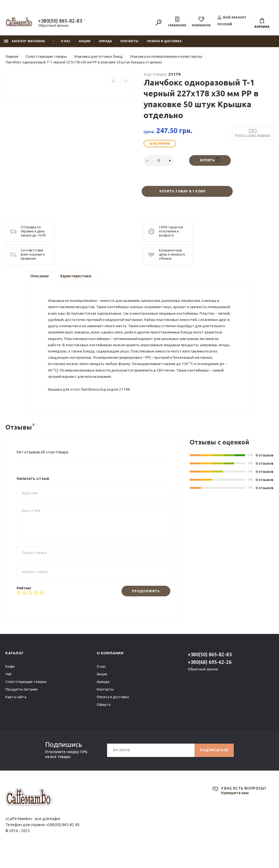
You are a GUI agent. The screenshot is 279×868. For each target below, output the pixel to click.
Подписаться (214, 766)
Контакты (129, 41)
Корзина (262, 23)
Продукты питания (22, 705)
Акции (85, 41)
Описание (40, 276)
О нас (66, 41)
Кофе (10, 682)
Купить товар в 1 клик (183, 191)
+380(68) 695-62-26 (210, 678)
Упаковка (56, 304)
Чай (8, 690)
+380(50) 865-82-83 (60, 21)
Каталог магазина (25, 41)
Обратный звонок (53, 25)
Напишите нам (235, 809)
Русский (225, 24)
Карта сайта (16, 713)
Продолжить (146, 607)
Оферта (104, 720)
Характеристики (76, 276)
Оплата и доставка (164, 41)
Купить (210, 160)
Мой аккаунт (232, 17)
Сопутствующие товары (26, 697)
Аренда (105, 41)
